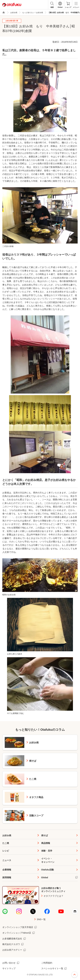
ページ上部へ (75, 975)
